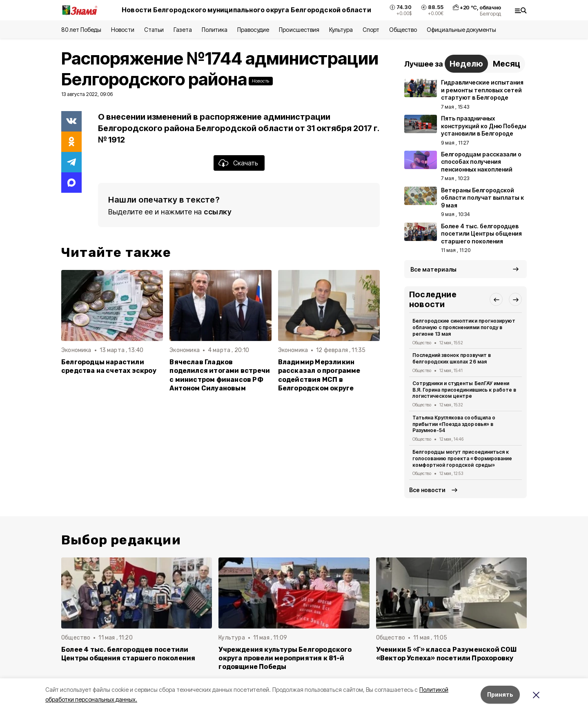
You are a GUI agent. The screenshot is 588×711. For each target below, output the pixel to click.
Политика (215, 30)
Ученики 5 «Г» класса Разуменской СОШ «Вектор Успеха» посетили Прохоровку (447, 654)
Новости (122, 30)
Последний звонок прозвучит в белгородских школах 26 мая (452, 358)
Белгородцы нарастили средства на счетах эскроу (109, 366)
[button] (496, 299)
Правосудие (253, 30)
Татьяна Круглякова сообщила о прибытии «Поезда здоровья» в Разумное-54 (454, 424)
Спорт (371, 30)
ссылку (218, 212)
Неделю (466, 64)
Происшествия (299, 30)
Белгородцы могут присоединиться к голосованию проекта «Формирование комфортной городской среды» (462, 458)
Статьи (154, 30)
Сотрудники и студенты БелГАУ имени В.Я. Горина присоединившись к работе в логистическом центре (464, 390)
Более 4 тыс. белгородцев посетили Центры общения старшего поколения (128, 654)
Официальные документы (461, 30)
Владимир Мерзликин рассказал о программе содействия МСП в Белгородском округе (319, 375)
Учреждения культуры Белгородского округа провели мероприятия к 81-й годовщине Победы (285, 658)
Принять (500, 694)
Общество (403, 30)
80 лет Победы (81, 30)
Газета (183, 30)
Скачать (246, 163)
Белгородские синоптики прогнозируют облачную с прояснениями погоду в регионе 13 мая (464, 327)
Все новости (427, 490)
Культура (341, 30)
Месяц (507, 64)
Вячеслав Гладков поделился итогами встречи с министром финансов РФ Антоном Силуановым (220, 375)
